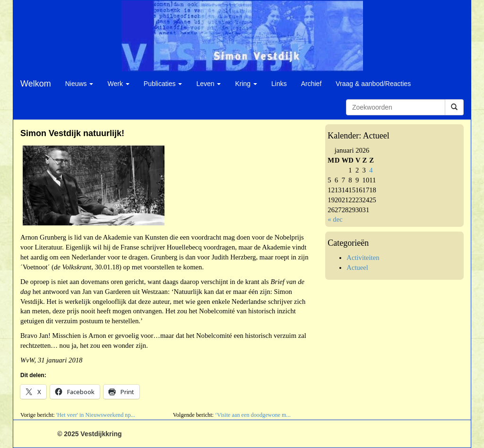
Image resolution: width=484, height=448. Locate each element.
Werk (118, 84)
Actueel (357, 267)
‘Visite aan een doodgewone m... (253, 415)
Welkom (36, 84)
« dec (335, 219)
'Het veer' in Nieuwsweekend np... (96, 415)
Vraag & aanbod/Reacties (373, 84)
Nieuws (79, 84)
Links (279, 84)
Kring (246, 84)
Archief (311, 84)
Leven (208, 84)
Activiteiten (363, 258)
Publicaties (163, 84)
